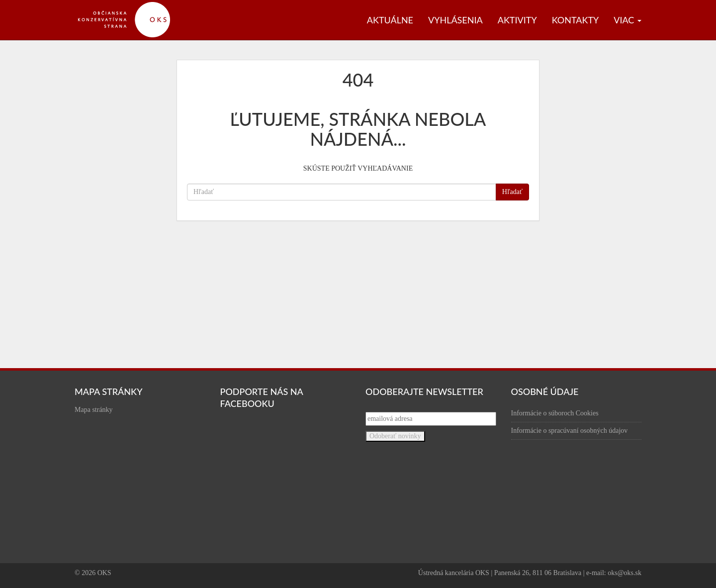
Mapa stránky (94, 410)
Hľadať (512, 192)
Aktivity (517, 20)
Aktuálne (390, 20)
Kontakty (576, 20)
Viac (627, 20)
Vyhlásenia (455, 20)
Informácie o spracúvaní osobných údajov (570, 431)
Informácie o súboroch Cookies (555, 413)
